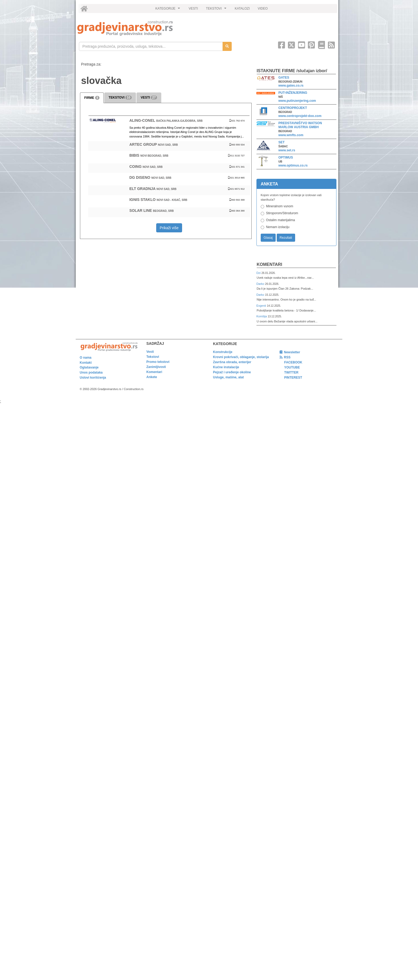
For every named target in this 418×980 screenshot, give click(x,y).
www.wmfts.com (291, 135)
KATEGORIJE (168, 10)
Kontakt (86, 363)
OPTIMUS (286, 157)
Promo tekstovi (158, 362)
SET (281, 142)
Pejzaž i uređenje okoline (232, 372)
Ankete (152, 377)
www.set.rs (287, 150)
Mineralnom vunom (280, 206)
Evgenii (262, 306)
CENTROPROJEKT (293, 108)
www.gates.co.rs (291, 86)
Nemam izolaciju (278, 227)
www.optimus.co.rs (293, 165)
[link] (140, 28)
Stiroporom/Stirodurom (282, 213)
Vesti (150, 352)
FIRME (92, 98)
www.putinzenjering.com (297, 101)
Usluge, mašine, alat (228, 377)
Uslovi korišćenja (93, 378)
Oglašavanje (89, 367)
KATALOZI (242, 9)
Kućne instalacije (226, 367)
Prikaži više (169, 228)
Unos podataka (91, 372)
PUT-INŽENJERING (293, 93)
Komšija (262, 316)
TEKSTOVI (217, 10)
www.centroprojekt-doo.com (300, 116)
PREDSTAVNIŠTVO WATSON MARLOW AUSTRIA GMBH (300, 125)
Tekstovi (153, 357)
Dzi (259, 273)
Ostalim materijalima (281, 220)
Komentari (270, 264)
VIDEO (263, 9)
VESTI (193, 9)
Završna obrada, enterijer (232, 362)
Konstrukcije (223, 352)
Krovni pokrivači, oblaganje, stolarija (241, 357)
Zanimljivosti (156, 367)
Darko (261, 284)
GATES (284, 78)
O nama (86, 358)
